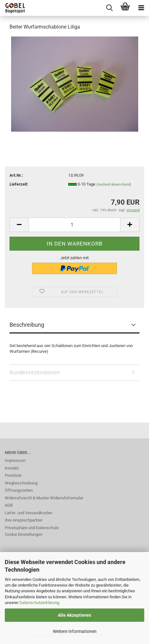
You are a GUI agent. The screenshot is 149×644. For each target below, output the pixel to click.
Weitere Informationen (75, 631)
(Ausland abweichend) (114, 184)
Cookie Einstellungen (24, 534)
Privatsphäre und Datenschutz (32, 528)
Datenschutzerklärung (39, 603)
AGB (9, 505)
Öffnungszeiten (19, 490)
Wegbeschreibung (21, 483)
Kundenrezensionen (35, 372)
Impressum (15, 460)
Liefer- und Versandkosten (29, 513)
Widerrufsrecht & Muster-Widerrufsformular (44, 498)
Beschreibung (27, 325)
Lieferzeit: (19, 184)
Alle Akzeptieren (74, 615)
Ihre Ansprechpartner (24, 520)
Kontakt (12, 468)
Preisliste (13, 475)
